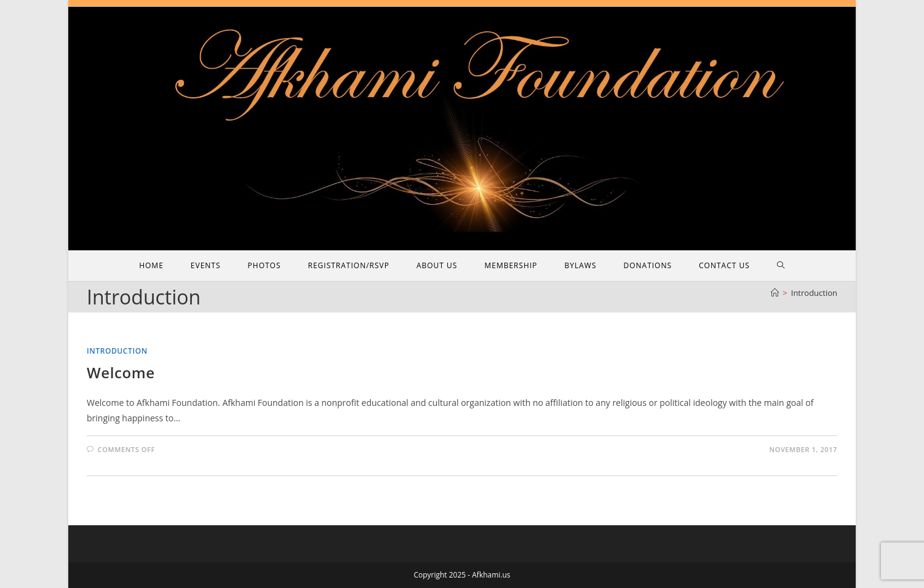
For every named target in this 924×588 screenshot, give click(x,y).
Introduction (814, 293)
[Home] (775, 293)
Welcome (121, 372)
